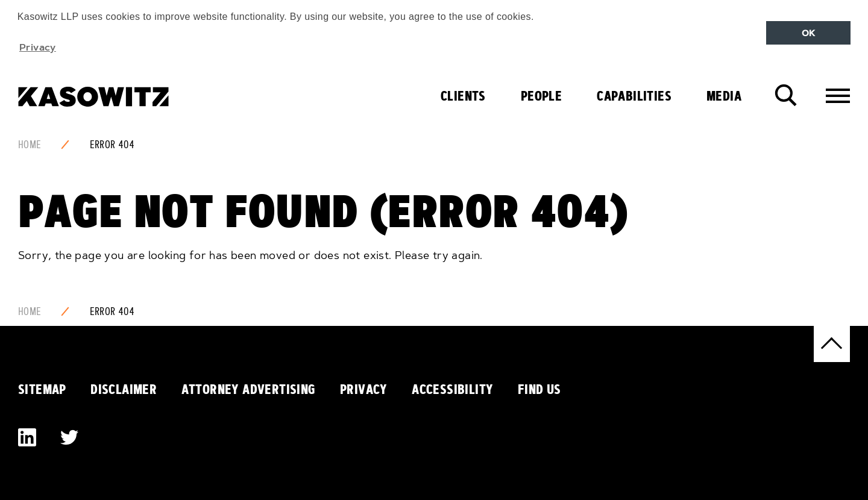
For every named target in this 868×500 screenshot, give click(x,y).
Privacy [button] (38, 47)
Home (30, 145)
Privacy (364, 389)
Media (724, 96)
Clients (463, 96)
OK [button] (809, 33)
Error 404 (112, 145)
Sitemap (42, 389)
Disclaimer (124, 389)
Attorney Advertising (249, 389)
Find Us (539, 389)
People (541, 96)
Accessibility (452, 389)
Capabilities (634, 96)
